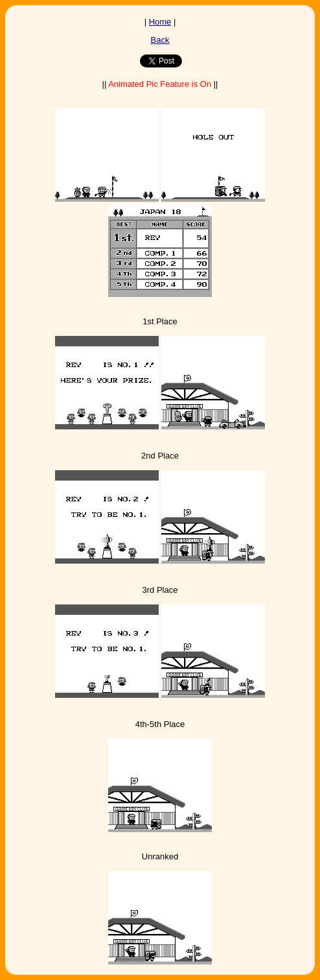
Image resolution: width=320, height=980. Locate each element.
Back (160, 40)
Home (160, 22)
